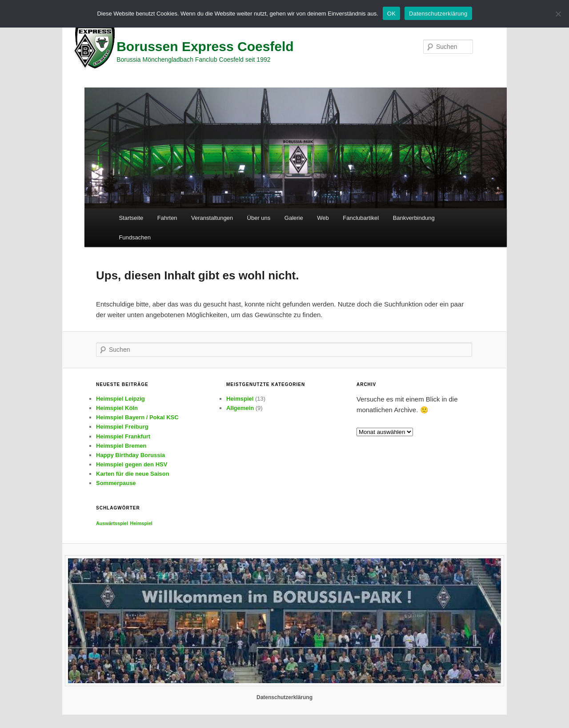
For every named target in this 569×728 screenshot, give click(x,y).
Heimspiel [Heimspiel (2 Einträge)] (141, 523)
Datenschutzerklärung (284, 697)
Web (323, 218)
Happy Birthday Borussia (130, 455)
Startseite (131, 218)
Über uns (259, 218)
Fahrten (167, 218)
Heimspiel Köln (117, 408)
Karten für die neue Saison (133, 474)
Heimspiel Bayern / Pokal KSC (137, 417)
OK (391, 14)
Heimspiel (240, 399)
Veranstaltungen (212, 218)
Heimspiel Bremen (121, 446)
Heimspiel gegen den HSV (132, 464)
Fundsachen (135, 237)
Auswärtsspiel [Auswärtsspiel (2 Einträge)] (112, 523)
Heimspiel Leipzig (120, 399)
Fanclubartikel (361, 218)
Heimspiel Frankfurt (123, 436)
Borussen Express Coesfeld (205, 46)
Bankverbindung (414, 218)
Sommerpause (116, 483)
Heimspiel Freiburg (122, 427)
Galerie (294, 218)
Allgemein (240, 408)
